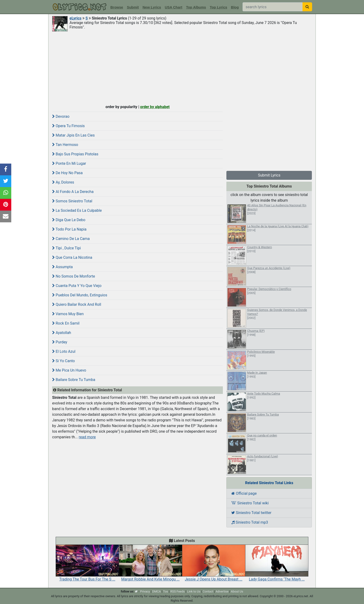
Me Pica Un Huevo (69, 370)
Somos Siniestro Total (72, 201)
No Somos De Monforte (74, 276)
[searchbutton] (307, 7)
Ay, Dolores (63, 182)
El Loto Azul (64, 351)
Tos (165, 591)
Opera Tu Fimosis (68, 126)
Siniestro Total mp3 (250, 522)
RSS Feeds (178, 591)
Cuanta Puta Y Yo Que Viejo (77, 286)
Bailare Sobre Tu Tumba (74, 380)
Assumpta (62, 267)
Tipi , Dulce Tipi (66, 248)
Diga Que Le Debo (69, 220)
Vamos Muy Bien (68, 314)
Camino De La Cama (71, 239)
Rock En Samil (66, 323)
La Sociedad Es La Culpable (77, 210)
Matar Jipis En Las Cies (73, 135)
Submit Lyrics (269, 175)
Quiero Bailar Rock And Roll (77, 304)
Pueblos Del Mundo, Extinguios (80, 295)
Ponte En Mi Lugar (69, 163)
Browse (117, 7)
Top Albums (196, 7)
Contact (208, 591)
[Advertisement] (182, 67)
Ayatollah (62, 333)
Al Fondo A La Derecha (73, 192)
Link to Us (194, 591)
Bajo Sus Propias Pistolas (75, 154)
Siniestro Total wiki (250, 503)
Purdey (60, 342)
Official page (244, 493)
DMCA (157, 591)
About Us (237, 591)
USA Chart (174, 7)
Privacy (145, 591)
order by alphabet (155, 107)
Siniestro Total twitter (251, 513)
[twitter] (136, 591)
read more (87, 437)
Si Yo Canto (64, 361)
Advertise (222, 591)
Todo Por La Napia (69, 229)
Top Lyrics (218, 7)
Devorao (61, 116)
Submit (133, 7)
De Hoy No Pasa (67, 173)
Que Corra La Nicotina (72, 257)
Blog (235, 7)
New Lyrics (152, 7)
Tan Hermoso (65, 145)
